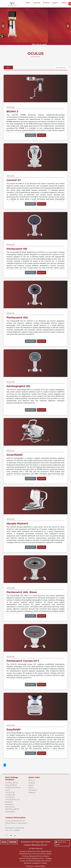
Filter (8, 67)
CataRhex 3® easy (12, 783)
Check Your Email (61, 843)
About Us (32, 780)
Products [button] (46, 3)
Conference (33, 790)
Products (32, 783)
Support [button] (55, 3)
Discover (30, 135)
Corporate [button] (36, 3)
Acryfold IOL (10, 797)
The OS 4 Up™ (10, 792)
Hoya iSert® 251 (11, 785)
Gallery (64, 3)
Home (28, 3)
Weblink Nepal (40, 866)
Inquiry (42, 135)
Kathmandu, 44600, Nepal (15, 828)
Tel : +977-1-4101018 (12, 830)
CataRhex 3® (10, 795)
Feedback (32, 792)
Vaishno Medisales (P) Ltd (15, 821)
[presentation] (3, 26)
